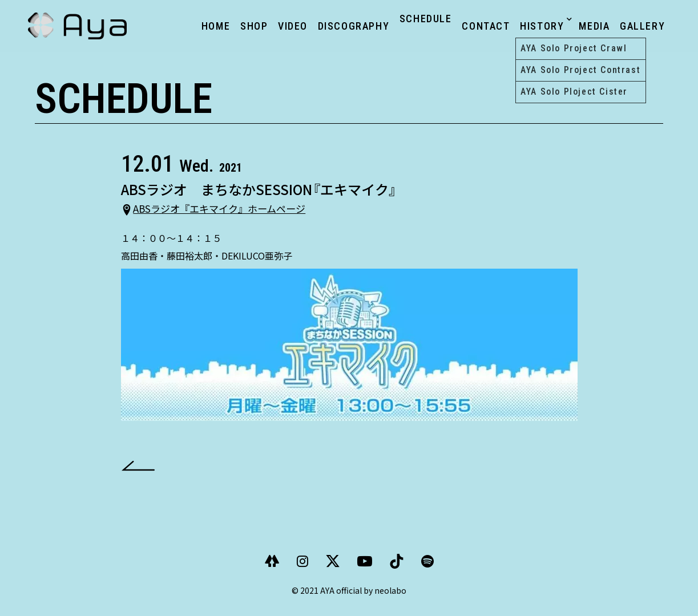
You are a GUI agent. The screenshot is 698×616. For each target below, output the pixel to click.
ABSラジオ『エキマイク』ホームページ (237, 215)
